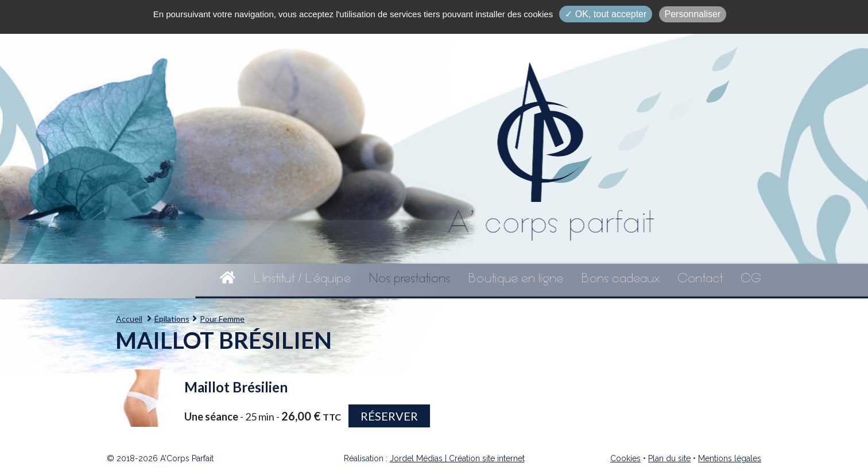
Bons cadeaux (620, 278)
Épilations (172, 319)
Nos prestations (409, 278)
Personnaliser (693, 14)
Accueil (129, 319)
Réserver (389, 416)
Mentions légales (730, 458)
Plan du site (669, 458)
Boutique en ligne (516, 278)
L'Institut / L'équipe (302, 278)
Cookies (625, 458)
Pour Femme (222, 319)
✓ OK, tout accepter (606, 14)
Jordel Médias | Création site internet (457, 458)
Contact (700, 278)
